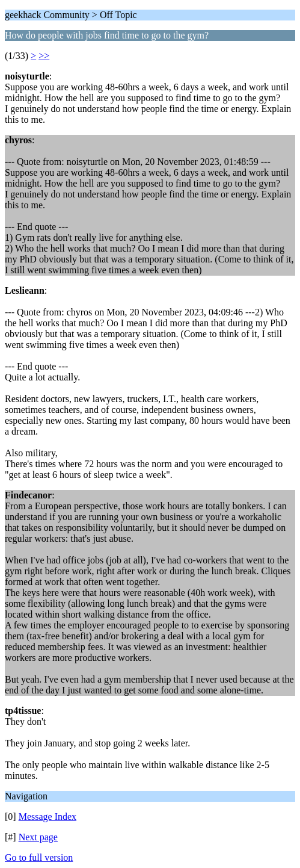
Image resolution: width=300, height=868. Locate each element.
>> (44, 56)
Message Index (47, 817)
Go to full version (39, 857)
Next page (38, 837)
